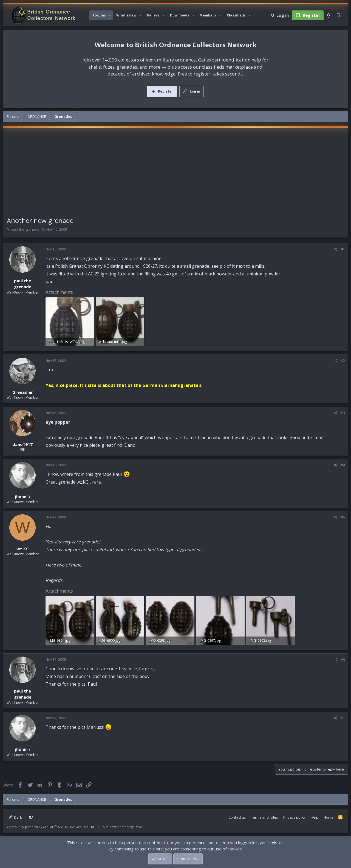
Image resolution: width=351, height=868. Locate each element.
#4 (343, 465)
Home (329, 817)
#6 (343, 659)
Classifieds (236, 15)
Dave (138, 827)
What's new (126, 15)
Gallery (153, 15)
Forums (99, 15)
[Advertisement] (175, 174)
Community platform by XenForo (51, 827)
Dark (15, 817)
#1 (343, 249)
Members (208, 15)
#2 (343, 361)
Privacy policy (295, 817)
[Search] (339, 15)
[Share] (336, 249)
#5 (343, 517)
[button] (110, 15)
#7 (343, 718)
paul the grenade (25, 229)
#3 (343, 413)
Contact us (237, 817)
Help (315, 817)
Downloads (180, 15)
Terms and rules (264, 817)
